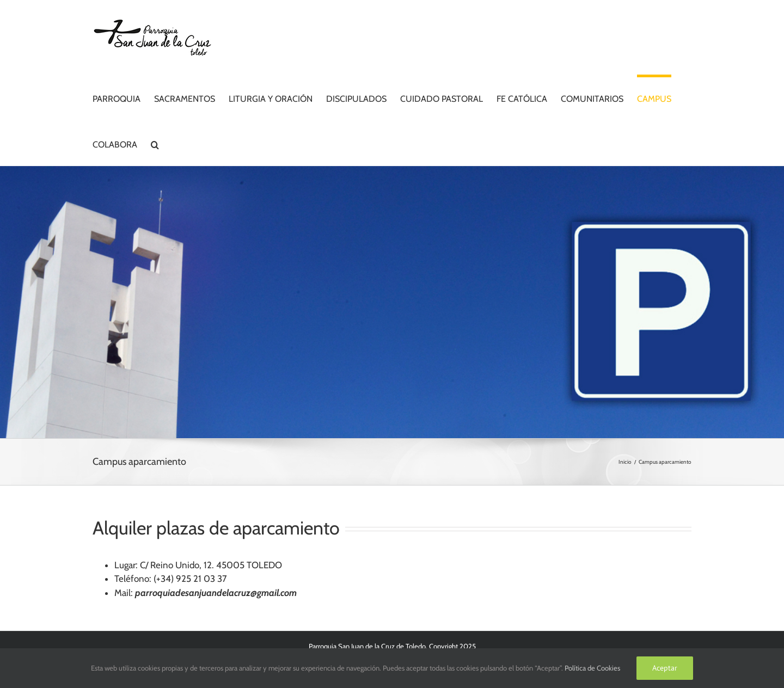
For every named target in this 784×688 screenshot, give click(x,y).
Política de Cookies (592, 668)
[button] (155, 143)
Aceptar (665, 668)
